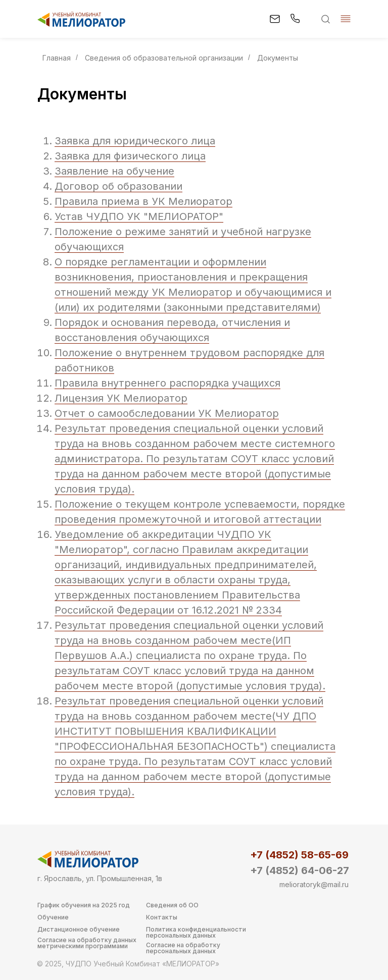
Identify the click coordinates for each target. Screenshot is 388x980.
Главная (57, 58)
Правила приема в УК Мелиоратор (143, 201)
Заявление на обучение (114, 171)
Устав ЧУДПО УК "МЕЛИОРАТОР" (139, 216)
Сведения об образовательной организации (164, 58)
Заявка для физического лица (130, 156)
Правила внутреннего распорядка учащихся (167, 383)
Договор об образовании (118, 186)
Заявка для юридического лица (135, 141)
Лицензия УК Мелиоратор (121, 398)
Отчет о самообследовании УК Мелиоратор (167, 413)
